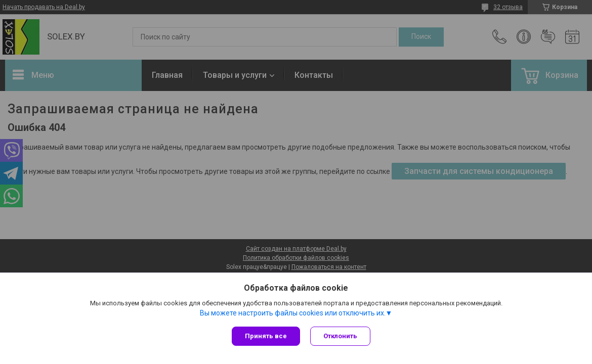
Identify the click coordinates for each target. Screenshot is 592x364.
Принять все (266, 336)
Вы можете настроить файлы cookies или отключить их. (293, 313)
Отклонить (340, 336)
